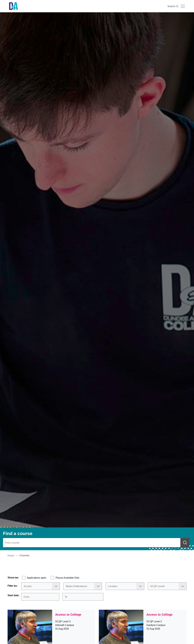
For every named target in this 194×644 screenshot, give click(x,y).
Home (11, 556)
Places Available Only (67, 578)
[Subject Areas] (41, 586)
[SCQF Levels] (167, 586)
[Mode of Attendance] (83, 586)
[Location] (125, 586)
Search (173, 6)
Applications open (37, 578)
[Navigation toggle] (183, 6)
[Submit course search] (185, 543)
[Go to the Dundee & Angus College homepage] (13, 6)
